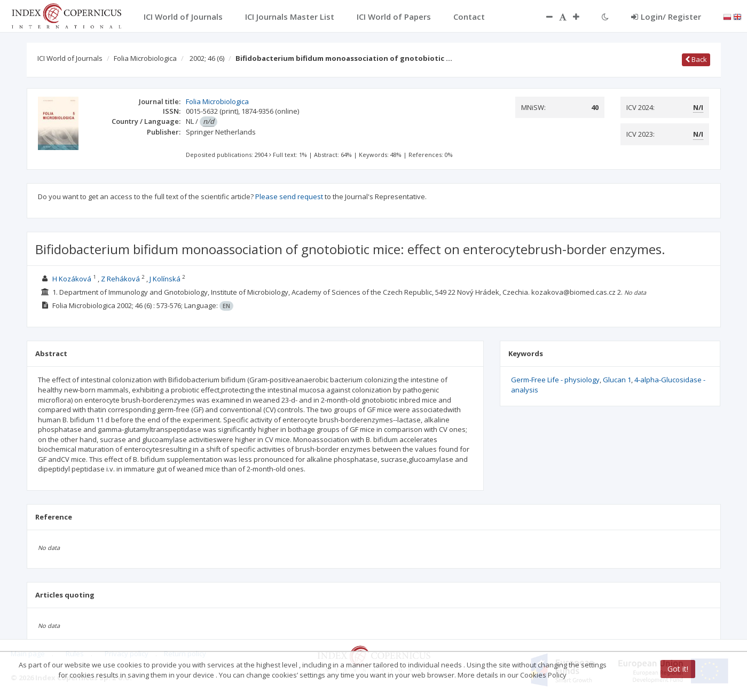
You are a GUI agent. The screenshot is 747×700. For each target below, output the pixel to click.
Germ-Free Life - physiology (555, 380)
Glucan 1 (617, 380)
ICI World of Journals (70, 58)
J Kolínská (165, 279)
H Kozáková (72, 279)
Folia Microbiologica (145, 58)
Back (696, 59)
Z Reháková (120, 279)
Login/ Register (666, 17)
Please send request (289, 196)
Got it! (678, 669)
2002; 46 (207, 58)
